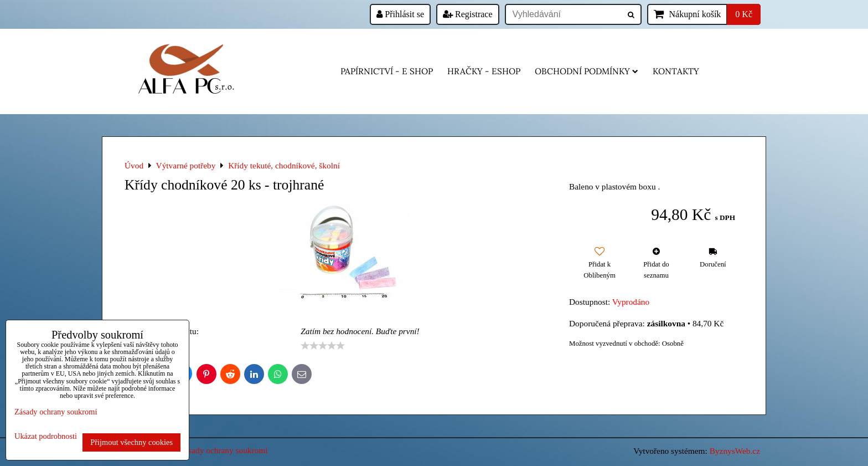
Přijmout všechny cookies (131, 442)
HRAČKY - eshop (484, 71)
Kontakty (676, 71)
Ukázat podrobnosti (46, 436)
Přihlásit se (400, 14)
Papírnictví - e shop (387, 71)
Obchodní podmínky (587, 71)
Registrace (468, 14)
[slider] (323, 346)
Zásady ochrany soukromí (224, 450)
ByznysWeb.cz (735, 451)
